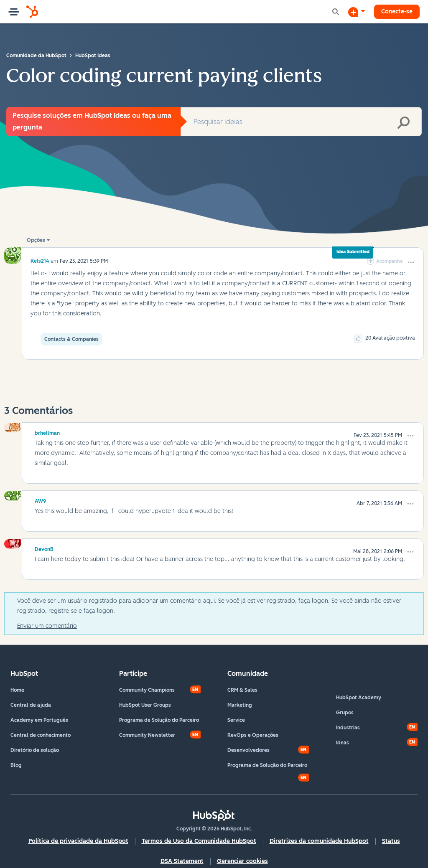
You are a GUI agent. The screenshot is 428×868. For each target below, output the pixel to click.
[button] (411, 262)
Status (391, 841)
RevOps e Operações (253, 735)
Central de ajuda (31, 705)
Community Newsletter (147, 735)
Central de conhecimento (41, 735)
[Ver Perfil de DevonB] (44, 548)
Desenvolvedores (248, 750)
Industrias (348, 728)
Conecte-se (397, 11)
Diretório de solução (35, 750)
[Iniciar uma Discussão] (357, 12)
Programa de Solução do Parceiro (159, 720)
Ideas (343, 743)
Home (17, 690)
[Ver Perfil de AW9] (40, 500)
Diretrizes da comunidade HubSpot (319, 841)
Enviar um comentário (47, 626)
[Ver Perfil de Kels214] (40, 261)
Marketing (240, 705)
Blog (16, 765)
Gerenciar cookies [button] (242, 861)
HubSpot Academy (359, 698)
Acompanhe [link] (389, 261)
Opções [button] (36, 240)
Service (236, 720)
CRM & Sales (242, 690)
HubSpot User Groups (145, 705)
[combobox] (301, 122)
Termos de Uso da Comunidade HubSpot (199, 841)
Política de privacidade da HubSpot (78, 841)
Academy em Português (39, 720)
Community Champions (147, 690)
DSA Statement (182, 861)
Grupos (345, 713)
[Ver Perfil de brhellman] (47, 432)
